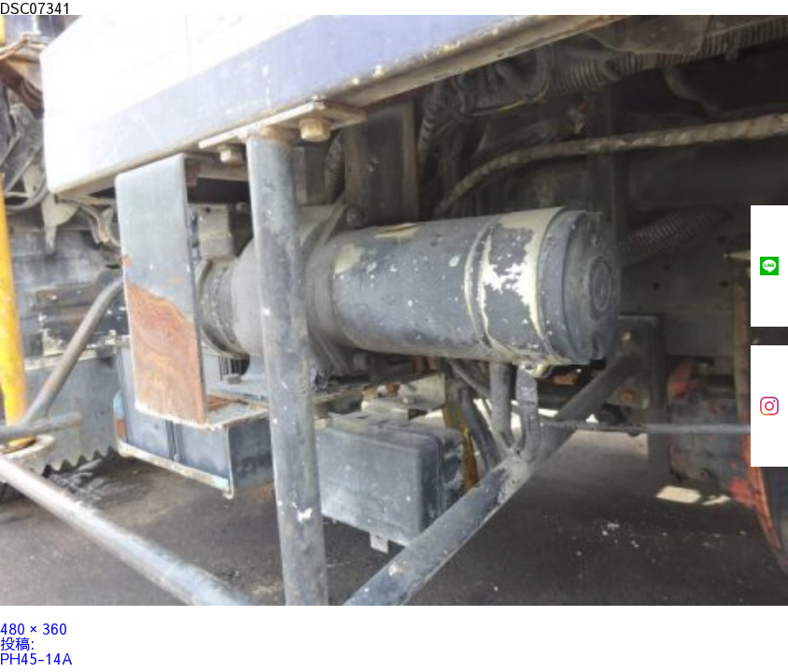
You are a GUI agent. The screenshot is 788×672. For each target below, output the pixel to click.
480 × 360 (34, 628)
